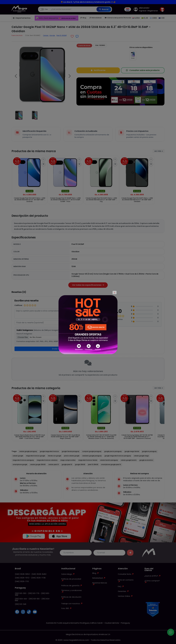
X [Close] (115, 293)
